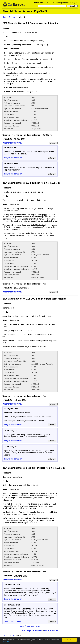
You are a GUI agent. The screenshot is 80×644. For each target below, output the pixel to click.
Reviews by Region (70, 3)
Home (5, 17)
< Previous (7, 635)
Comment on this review (12, 143)
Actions (53, 143)
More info (7, 642)
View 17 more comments (30, 626)
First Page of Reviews (32, 631)
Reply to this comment (13, 158)
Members (57, 3)
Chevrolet (13, 17)
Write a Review (39, 3)
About (49, 3)
